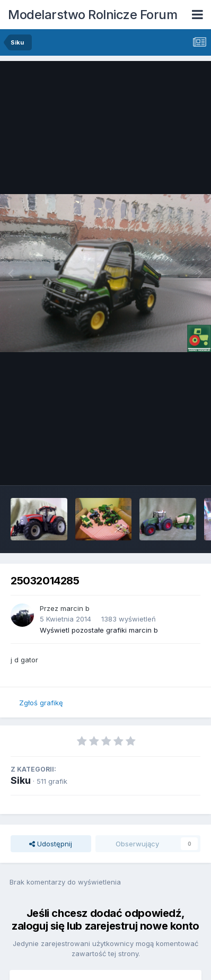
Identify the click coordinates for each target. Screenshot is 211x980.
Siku (21, 780)
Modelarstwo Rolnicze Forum (93, 15)
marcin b (75, 608)
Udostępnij (51, 844)
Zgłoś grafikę (41, 703)
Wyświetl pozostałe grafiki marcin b (99, 630)
